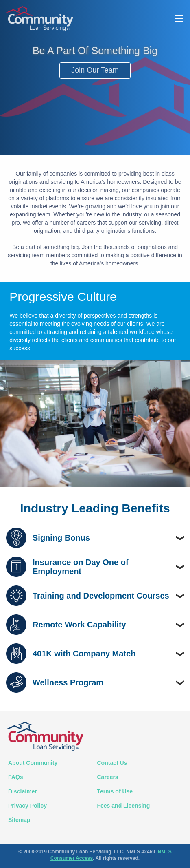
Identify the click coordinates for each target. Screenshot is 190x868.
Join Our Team (95, 70)
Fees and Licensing (124, 806)
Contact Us (112, 763)
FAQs (16, 777)
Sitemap (19, 820)
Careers (108, 777)
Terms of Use (115, 791)
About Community (33, 763)
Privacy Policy (27, 806)
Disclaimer (23, 791)
